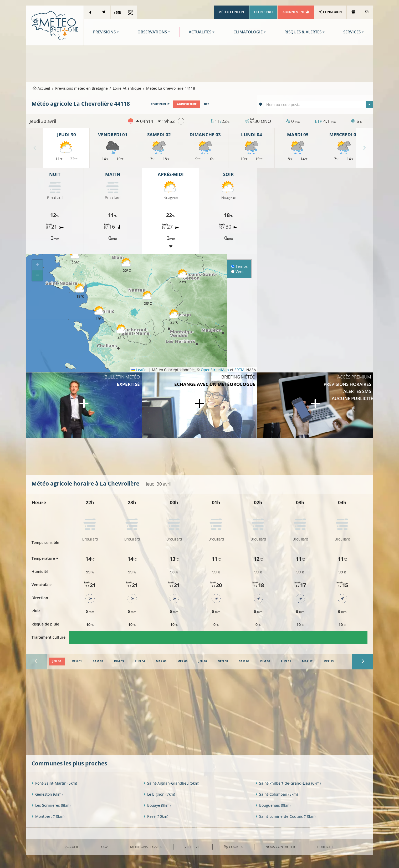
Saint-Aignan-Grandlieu (171, 783)
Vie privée (193, 847)
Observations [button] (152, 32)
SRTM (239, 370)
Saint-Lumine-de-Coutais (285, 816)
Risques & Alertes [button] (303, 32)
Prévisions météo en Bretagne (81, 88)
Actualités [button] (200, 32)
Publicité (325, 847)
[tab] (57, 662)
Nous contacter (280, 847)
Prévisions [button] (104, 32)
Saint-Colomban (277, 794)
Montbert (48, 816)
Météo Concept (231, 12)
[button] (75, 257)
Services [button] (352, 32)
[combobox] (319, 104)
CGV (104, 847)
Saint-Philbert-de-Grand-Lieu (288, 783)
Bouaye (157, 805)
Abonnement (296, 12)
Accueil (42, 88)
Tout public (160, 104)
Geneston (47, 794)
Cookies (233, 847)
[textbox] (319, 105)
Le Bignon (159, 794)
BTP (207, 104)
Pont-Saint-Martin (54, 783)
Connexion (330, 12)
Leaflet (140, 370)
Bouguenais (273, 805)
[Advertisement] (199, 63)
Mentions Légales (146, 847)
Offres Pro (263, 12)
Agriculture (187, 104)
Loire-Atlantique (127, 88)
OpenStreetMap (215, 370)
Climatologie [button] (248, 32)
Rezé (156, 816)
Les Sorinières (51, 805)
